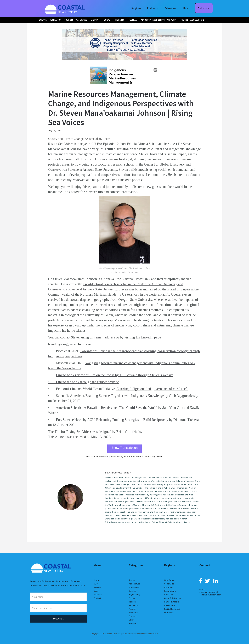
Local (131, 620)
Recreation (134, 605)
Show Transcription (124, 448)
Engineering (134, 595)
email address (105, 337)
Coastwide (169, 584)
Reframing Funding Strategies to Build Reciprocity (132, 420)
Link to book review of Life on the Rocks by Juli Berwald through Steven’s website (115, 375)
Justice (132, 580)
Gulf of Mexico (171, 605)
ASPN (96, 584)
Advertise (170, 8)
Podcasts (152, 8)
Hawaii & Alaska (172, 602)
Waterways (134, 587)
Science (132, 591)
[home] (65, 8)
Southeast (169, 613)
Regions (136, 8)
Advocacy (133, 613)
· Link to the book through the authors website (83, 382)
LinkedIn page (151, 337)
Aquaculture (134, 584)
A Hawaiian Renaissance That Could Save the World (120, 408)
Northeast (169, 587)
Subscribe (204, 8)
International (170, 591)
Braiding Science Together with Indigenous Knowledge (125, 396)
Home (96, 580)
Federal (132, 609)
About (186, 8)
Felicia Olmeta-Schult (118, 472)
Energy (132, 598)
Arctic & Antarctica (173, 598)
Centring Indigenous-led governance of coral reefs (152, 389)
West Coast (169, 580)
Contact (97, 598)
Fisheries (133, 623)
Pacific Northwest (172, 609)
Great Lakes (169, 595)
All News (97, 587)
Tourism (133, 602)
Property (133, 616)
